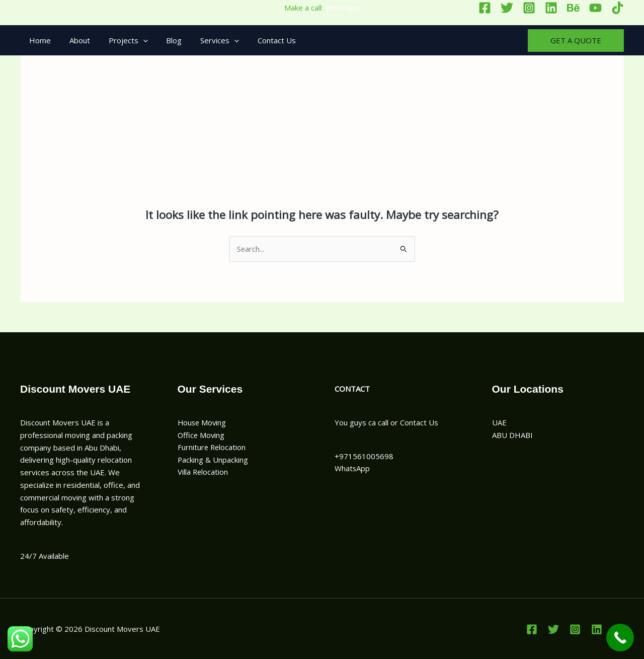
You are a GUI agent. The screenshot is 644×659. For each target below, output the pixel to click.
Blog (162, 40)
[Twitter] (507, 8)
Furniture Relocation (212, 448)
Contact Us (258, 40)
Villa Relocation (203, 472)
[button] (135, 40)
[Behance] (573, 8)
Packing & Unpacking (213, 460)
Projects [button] (120, 40)
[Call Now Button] (620, 638)
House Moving (203, 422)
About (75, 40)
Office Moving (202, 435)
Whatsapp (343, 8)
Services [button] (205, 40)
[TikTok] (618, 8)
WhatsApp (352, 468)
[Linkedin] (551, 8)
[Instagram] (529, 8)
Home (38, 40)
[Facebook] (485, 8)
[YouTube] (595, 8)
